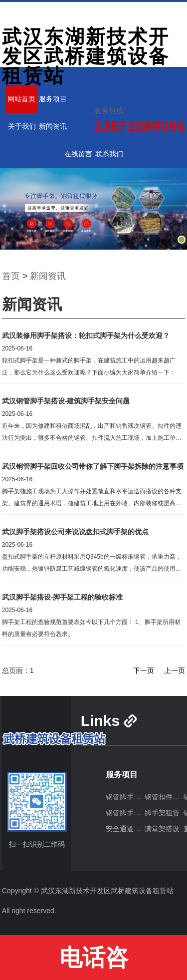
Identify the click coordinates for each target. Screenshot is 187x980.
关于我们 (22, 126)
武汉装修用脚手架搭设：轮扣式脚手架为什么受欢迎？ (86, 335)
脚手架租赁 (162, 813)
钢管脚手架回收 (125, 813)
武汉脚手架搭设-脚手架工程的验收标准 (63, 597)
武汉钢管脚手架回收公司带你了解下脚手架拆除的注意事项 (93, 466)
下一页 (144, 670)
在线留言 (78, 154)
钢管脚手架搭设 (125, 797)
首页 (11, 276)
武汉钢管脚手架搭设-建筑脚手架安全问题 (66, 401)
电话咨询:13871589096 (93, 962)
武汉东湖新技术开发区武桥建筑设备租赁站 (86, 56)
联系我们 (109, 154)
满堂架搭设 (162, 829)
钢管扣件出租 (164, 797)
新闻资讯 (53, 126)
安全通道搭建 (125, 829)
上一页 (175, 670)
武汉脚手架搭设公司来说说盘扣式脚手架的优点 (75, 532)
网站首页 (21, 99)
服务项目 (53, 99)
